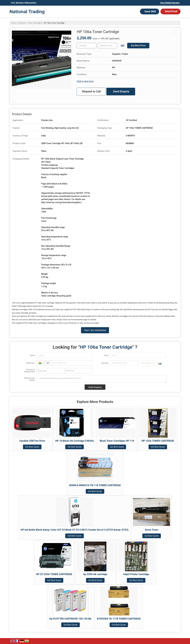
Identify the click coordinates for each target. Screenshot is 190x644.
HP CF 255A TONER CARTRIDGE (54, 574)
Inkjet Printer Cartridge (136, 574)
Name (33, 355)
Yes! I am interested (95, 330)
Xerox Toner (152, 530)
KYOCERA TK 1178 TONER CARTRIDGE (119, 619)
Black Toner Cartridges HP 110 (117, 441)
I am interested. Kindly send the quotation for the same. (101, 379)
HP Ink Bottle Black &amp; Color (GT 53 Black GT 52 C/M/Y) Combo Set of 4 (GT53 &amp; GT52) (75, 530)
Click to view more (85, 81)
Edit (123, 46)
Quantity (105, 363)
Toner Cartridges (35, 23)
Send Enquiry (121, 91)
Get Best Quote (32, 447)
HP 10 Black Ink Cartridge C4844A (75, 441)
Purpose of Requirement (29, 371)
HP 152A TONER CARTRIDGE (158, 441)
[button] (170, 3)
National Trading (27, 12)
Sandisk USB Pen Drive (32, 441)
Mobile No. (31, 363)
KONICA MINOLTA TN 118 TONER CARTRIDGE (95, 485)
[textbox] (107, 46)
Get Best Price (138, 46)
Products (22, 23)
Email (106, 355)
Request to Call (91, 91)
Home (14, 23)
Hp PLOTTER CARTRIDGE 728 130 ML (71, 619)
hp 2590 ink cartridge (95, 574)
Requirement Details (29, 379)
